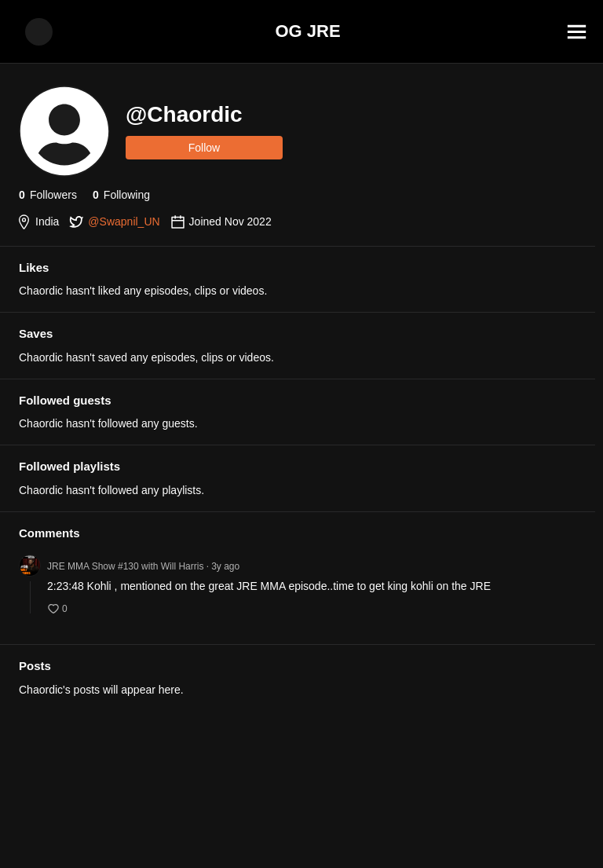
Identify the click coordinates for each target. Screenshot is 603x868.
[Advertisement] (301, 833)
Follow (204, 148)
